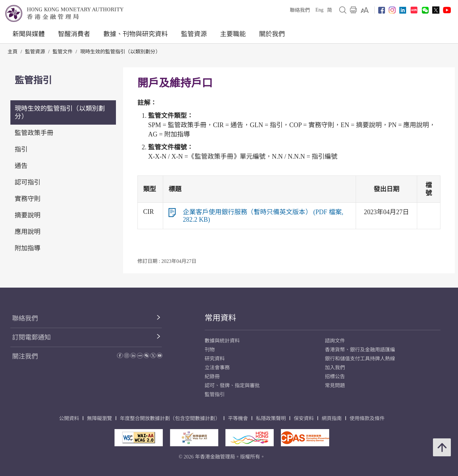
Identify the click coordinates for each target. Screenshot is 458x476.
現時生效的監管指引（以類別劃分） (120, 52)
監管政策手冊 (34, 133)
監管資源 (194, 34)
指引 (21, 149)
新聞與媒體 (29, 34)
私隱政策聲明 (271, 419)
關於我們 (272, 34)
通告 (21, 166)
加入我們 (335, 368)
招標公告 (335, 377)
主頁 (13, 52)
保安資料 (304, 419)
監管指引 (215, 395)
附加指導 (28, 248)
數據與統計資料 (222, 341)
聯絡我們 (300, 10)
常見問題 (335, 386)
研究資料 (215, 359)
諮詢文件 (335, 341)
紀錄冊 (212, 377)
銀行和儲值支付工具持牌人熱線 (360, 359)
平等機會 (238, 419)
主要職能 (233, 34)
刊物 (210, 350)
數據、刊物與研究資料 (136, 34)
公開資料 (69, 419)
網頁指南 (332, 419)
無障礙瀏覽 (99, 419)
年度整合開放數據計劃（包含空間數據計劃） (170, 419)
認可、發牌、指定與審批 (232, 386)
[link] (365, 10)
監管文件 (63, 52)
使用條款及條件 (367, 419)
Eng (319, 10)
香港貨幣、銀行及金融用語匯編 (360, 350)
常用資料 (220, 318)
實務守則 (28, 199)
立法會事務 (217, 368)
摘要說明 (28, 215)
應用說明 (28, 232)
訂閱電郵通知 (31, 337)
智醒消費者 (74, 34)
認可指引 (28, 182)
